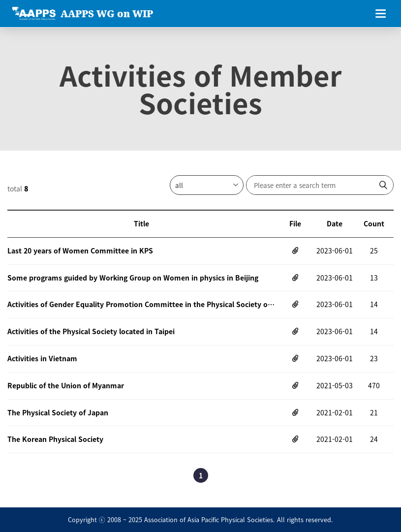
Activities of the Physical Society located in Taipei (91, 331)
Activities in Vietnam (42, 358)
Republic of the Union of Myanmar (66, 385)
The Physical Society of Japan (58, 412)
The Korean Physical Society (55, 439)
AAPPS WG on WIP (107, 14)
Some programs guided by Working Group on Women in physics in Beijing (133, 278)
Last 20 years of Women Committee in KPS (80, 250)
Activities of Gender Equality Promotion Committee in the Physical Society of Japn (141, 304)
